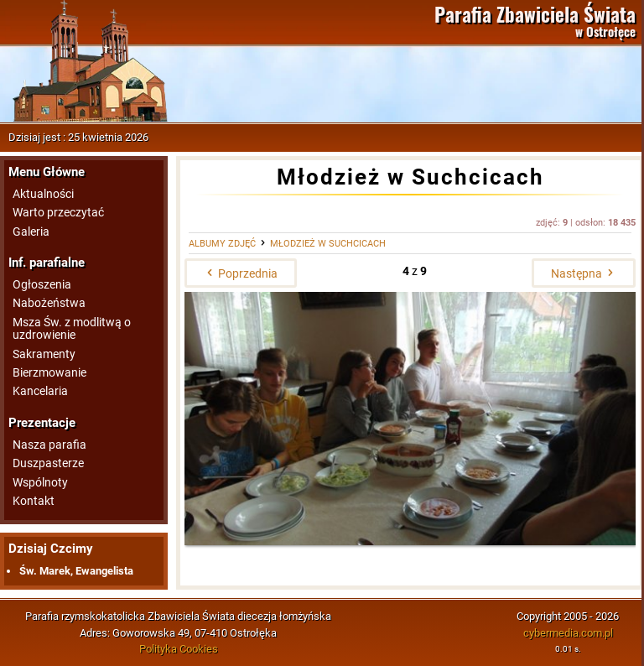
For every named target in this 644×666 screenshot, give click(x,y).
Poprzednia (241, 273)
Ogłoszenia (42, 285)
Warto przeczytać (58, 213)
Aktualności (43, 194)
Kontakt (34, 501)
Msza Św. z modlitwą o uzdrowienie (72, 329)
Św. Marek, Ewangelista (76, 571)
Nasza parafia (49, 445)
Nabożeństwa (49, 303)
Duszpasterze (48, 463)
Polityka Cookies (179, 649)
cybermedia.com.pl (568, 633)
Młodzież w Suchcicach (328, 244)
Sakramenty (44, 354)
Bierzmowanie (49, 373)
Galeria (31, 232)
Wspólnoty (40, 483)
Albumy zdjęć (222, 244)
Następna (584, 273)
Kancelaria (40, 391)
